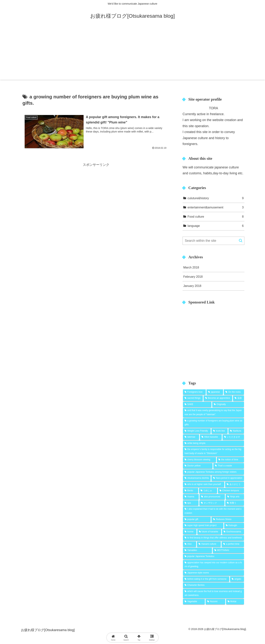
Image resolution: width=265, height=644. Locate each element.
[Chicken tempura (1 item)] (231, 491)
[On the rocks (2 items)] (234, 392)
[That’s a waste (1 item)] (229, 466)
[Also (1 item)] (190, 544)
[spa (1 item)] (191, 503)
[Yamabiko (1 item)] (197, 550)
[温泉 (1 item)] (239, 398)
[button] (241, 241)
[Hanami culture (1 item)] (209, 544)
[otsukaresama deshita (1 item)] (197, 478)
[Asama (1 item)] (191, 497)
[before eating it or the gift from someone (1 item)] (206, 579)
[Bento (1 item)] (191, 491)
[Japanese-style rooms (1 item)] (213, 573)
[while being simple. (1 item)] (213, 443)
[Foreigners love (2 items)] (194, 392)
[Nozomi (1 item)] (215, 602)
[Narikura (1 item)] (236, 431)
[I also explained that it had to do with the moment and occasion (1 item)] (213, 511)
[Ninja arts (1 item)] (235, 497)
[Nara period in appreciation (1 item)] (228, 478)
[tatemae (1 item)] (191, 437)
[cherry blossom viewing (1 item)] (199, 460)
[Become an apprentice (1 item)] (218, 398)
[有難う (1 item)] (235, 503)
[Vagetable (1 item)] (194, 602)
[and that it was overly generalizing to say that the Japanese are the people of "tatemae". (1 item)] (213, 412)
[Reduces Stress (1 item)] (228, 519)
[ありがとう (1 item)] (235, 484)
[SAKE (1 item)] (197, 404)
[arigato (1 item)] (237, 579)
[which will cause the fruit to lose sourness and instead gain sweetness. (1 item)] (213, 593)
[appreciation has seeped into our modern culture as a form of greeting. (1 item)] (213, 565)
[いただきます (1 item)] (233, 437)
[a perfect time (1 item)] (233, 544)
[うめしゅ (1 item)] (208, 491)
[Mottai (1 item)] (235, 602)
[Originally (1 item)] (228, 404)
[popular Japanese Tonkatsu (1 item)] (213, 556)
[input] (213, 241)
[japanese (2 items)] (215, 392)
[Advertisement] (132, 54)
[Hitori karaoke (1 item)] (211, 437)
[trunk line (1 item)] (220, 431)
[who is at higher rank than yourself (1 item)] (204, 484)
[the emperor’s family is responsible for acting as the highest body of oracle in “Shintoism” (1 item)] (213, 451)
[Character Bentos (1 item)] (213, 585)
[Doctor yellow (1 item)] (198, 466)
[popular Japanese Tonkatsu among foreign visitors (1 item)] (213, 472)
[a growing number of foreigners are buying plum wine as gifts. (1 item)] (213, 423)
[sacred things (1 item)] (193, 398)
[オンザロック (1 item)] (212, 503)
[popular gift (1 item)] (197, 519)
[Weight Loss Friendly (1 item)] (197, 431)
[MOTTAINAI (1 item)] (228, 550)
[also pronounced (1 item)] (212, 497)
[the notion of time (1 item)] (230, 460)
